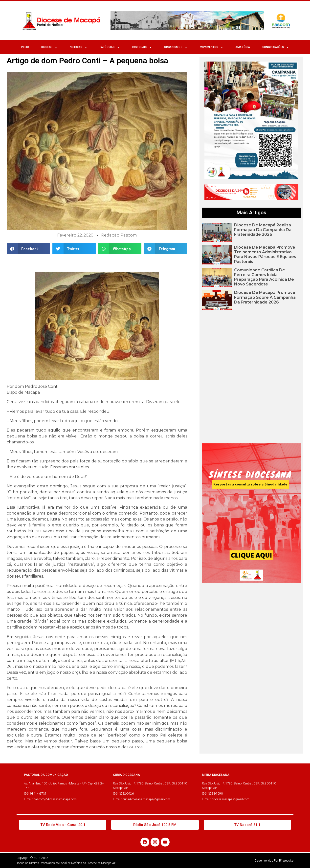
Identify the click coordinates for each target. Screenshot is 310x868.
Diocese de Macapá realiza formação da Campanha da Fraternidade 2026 (263, 230)
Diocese (49, 47)
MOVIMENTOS (211, 47)
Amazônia (243, 47)
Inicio (25, 47)
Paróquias (110, 47)
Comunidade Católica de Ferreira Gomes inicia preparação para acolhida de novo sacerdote (264, 277)
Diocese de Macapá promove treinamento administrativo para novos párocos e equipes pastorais (265, 254)
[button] (28, 249)
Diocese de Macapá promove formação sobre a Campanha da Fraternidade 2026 (265, 297)
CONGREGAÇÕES (276, 47)
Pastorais (142, 47)
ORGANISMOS (176, 47)
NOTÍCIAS (78, 47)
